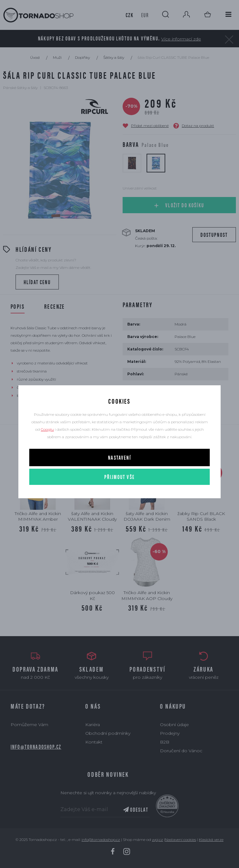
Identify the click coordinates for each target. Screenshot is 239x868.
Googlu (47, 429)
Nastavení (119, 457)
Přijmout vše (119, 477)
